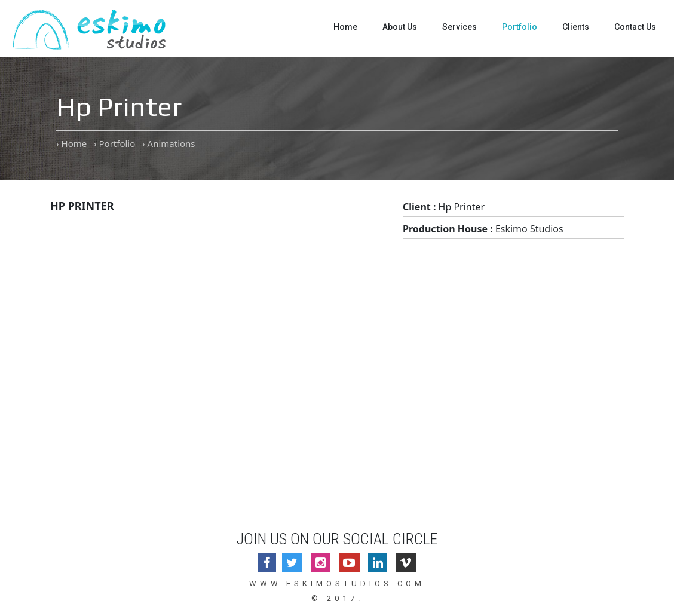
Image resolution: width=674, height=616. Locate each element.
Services (459, 27)
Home (345, 27)
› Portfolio (114, 143)
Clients (576, 27)
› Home (71, 143)
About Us (400, 27)
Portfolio (520, 27)
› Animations (169, 143)
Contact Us (635, 27)
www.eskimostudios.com (337, 583)
